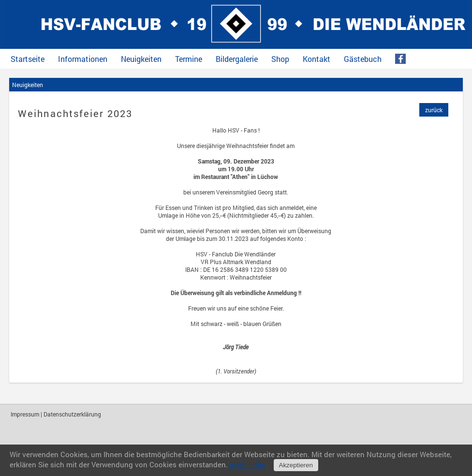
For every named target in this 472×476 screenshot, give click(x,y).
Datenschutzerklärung (72, 414)
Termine (189, 59)
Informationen (83, 59)
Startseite (28, 59)
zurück (434, 110)
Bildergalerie (237, 59)
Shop (280, 59)
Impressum (25, 414)
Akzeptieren (296, 465)
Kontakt (317, 59)
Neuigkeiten (141, 59)
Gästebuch (363, 59)
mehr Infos (248, 464)
